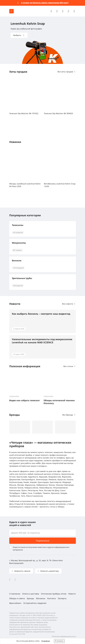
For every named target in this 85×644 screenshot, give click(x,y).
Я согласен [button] (59, 641)
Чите (23, 496)
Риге (41, 490)
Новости (72, 594)
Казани (70, 479)
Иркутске (62, 479)
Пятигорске (33, 490)
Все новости (68, 304)
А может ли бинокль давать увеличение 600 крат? (45, 3)
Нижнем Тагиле (16, 488)
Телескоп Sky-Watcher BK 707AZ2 (24, 113)
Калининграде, (16, 482)
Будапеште (33, 477)
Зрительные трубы (22, 278)
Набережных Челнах (46, 485)
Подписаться (43, 541)
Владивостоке (55, 477)
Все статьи (68, 366)
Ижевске (52, 479)
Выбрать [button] (17, 35)
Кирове (33, 482)
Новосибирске (46, 488)
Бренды (30, 598)
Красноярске (56, 482)
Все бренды (68, 415)
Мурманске (30, 485)
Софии (24, 493)
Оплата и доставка (31, 594)
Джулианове (15, 479)
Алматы (57, 474)
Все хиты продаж (65, 72)
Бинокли (17, 261)
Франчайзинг (15, 603)
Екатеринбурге (28, 479)
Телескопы (18, 225)
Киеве (26, 482)
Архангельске (68, 474)
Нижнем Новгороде (65, 485)
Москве (21, 485)
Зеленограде (42, 479)
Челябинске (15, 496)
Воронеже (67, 477)
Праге (24, 490)
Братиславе (22, 477)
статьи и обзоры (57, 507)
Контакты (52, 598)
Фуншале (55, 493)
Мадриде (67, 482)
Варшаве (43, 477)
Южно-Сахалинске (35, 496)
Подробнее (46, 641)
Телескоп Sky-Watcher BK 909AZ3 (58, 113)
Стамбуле (37, 493)
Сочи (30, 493)
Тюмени (46, 493)
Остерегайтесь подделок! (35, 603)
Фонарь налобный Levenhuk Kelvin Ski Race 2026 (25, 185)
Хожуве (64, 493)
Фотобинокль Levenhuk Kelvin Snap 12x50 (60, 185)
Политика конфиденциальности (64, 636)
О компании (15, 594)
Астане (12, 477)
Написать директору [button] (49, 571)
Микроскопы (19, 243)
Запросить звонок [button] (22, 571)
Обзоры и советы (17, 598)
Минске (13, 485)
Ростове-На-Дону (52, 490)
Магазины (41, 598)
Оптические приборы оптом (54, 594)
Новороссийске (31, 488)
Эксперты (62, 598)
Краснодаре (43, 482)
